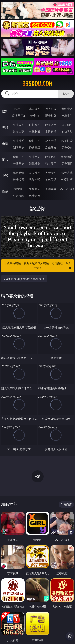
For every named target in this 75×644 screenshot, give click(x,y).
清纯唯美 (35, 164)
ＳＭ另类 (67, 131)
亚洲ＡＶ (19, 125)
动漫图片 (67, 157)
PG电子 (18, 109)
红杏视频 (19, 196)
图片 (5, 160)
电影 (5, 144)
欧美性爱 (67, 141)
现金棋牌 (51, 115)
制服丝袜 (19, 148)
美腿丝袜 (19, 164)
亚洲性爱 (19, 141)
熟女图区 (51, 164)
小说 (5, 176)
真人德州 (35, 109)
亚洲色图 (35, 157)
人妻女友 (51, 173)
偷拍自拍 (35, 141)
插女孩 (19, 189)
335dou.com (37, 84)
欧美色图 (51, 157)
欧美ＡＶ (51, 125)
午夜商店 (35, 189)
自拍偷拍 (35, 125)
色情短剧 (35, 196)
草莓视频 (51, 189)
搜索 (66, 94)
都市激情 (19, 173)
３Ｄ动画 (67, 125)
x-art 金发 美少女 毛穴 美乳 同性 (24, 279)
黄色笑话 (51, 180)
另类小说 (35, 180)
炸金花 (35, 115)
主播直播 (51, 131)
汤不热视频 (67, 189)
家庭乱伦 (35, 173)
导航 (5, 192)
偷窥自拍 (19, 157)
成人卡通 (51, 141)
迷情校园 (19, 180)
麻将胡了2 (19, 115)
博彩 (5, 112)
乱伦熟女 (51, 148)
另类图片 (67, 164)
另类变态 (67, 148)
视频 (5, 128)
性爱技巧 (67, 180)
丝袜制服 (35, 131)
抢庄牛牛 (67, 115)
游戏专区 (67, 109)
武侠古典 (67, 173)
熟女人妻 (19, 131)
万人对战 (51, 109)
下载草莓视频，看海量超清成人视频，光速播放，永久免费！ (38, 266)
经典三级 (35, 148)
